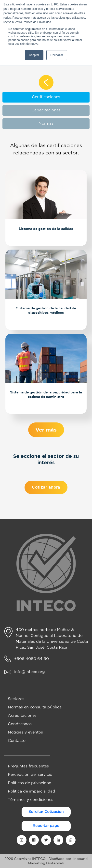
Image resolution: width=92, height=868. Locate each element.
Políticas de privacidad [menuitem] (30, 783)
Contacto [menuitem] (17, 741)
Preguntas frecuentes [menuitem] (28, 766)
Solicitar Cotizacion (46, 812)
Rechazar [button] (57, 55)
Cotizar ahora (46, 489)
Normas (46, 124)
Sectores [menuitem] (16, 699)
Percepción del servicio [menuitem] (30, 775)
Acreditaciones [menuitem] (22, 716)
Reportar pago (46, 826)
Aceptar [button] (34, 55)
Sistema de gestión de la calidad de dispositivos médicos (46, 310)
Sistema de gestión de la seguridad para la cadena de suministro (46, 394)
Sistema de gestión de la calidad (46, 228)
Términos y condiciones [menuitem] (31, 800)
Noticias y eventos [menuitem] (25, 732)
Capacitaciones (46, 110)
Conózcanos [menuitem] (20, 724)
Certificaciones (46, 97)
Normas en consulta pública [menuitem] (35, 707)
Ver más (46, 430)
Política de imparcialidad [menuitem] (32, 791)
